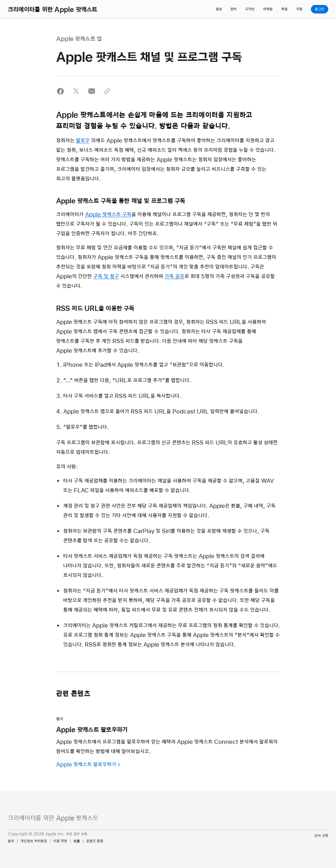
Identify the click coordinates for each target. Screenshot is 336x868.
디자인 (250, 9)
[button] (61, 91)
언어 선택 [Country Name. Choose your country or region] (321, 836)
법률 (77, 841)
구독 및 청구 (106, 277)
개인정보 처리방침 (34, 841)
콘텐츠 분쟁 (95, 841)
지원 (299, 9)
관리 (234, 9)
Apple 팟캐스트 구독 (108, 215)
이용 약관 (60, 841)
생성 (219, 9)
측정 (284, 9)
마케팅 (268, 9)
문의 (11, 841)
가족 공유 (175, 277)
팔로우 (83, 141)
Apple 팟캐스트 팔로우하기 (86, 765)
